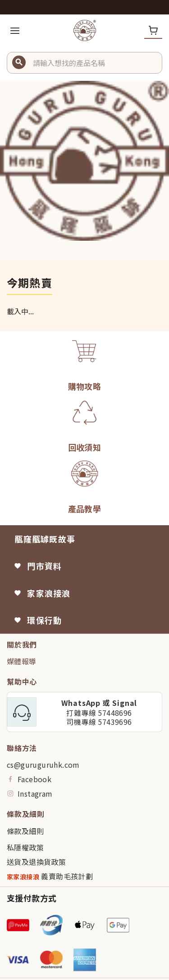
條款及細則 (25, 831)
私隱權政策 (25, 847)
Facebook (29, 779)
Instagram (30, 793)
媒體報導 (22, 661)
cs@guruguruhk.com (43, 765)
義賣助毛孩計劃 (50, 876)
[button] (94, 63)
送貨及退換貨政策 (36, 862)
